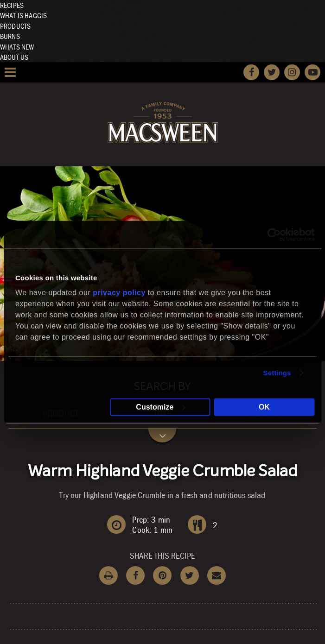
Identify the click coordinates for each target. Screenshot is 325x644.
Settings (277, 373)
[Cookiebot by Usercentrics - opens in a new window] (274, 235)
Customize (161, 407)
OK (264, 407)
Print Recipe (108, 575)
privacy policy (119, 292)
